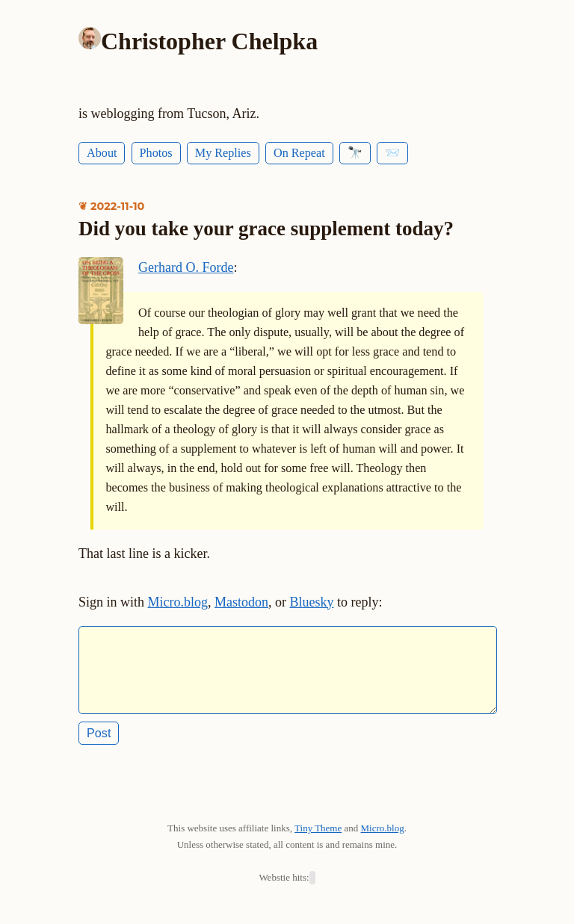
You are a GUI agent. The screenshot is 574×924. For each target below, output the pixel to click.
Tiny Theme (318, 840)
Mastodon (241, 602)
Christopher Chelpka (209, 41)
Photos (156, 153)
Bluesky (312, 602)
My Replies (223, 153)
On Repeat (299, 153)
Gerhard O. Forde (186, 267)
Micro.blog (178, 602)
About (102, 153)
